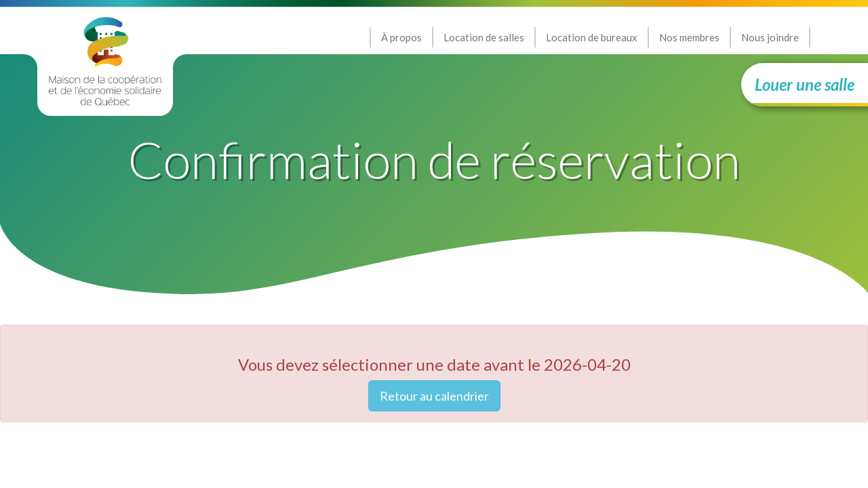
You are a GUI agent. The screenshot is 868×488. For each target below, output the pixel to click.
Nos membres (689, 37)
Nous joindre (770, 37)
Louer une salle (805, 84)
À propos (401, 37)
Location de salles (484, 37)
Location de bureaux (592, 37)
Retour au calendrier (434, 396)
